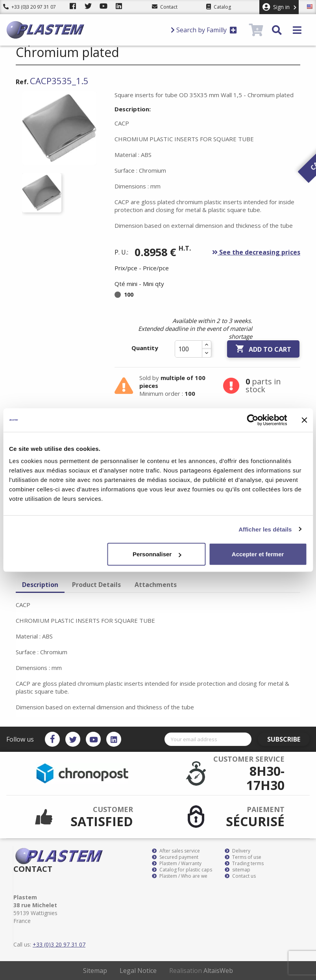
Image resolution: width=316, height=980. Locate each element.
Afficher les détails (265, 529)
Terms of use (243, 857)
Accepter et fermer (258, 554)
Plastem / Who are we (180, 876)
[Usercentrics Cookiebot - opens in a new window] (252, 420)
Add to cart (263, 349)
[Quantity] (188, 349)
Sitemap (95, 971)
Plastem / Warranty (177, 864)
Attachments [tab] (156, 585)
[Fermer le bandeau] (304, 420)
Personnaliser (157, 554)
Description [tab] (40, 585)
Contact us (240, 876)
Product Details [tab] (96, 585)
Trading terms (244, 864)
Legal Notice (138, 971)
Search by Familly (204, 30)
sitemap (237, 870)
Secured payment (175, 857)
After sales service (176, 851)
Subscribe (287, 739)
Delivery (237, 851)
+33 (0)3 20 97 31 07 (30, 7)
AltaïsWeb (218, 971)
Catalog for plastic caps (182, 870)
